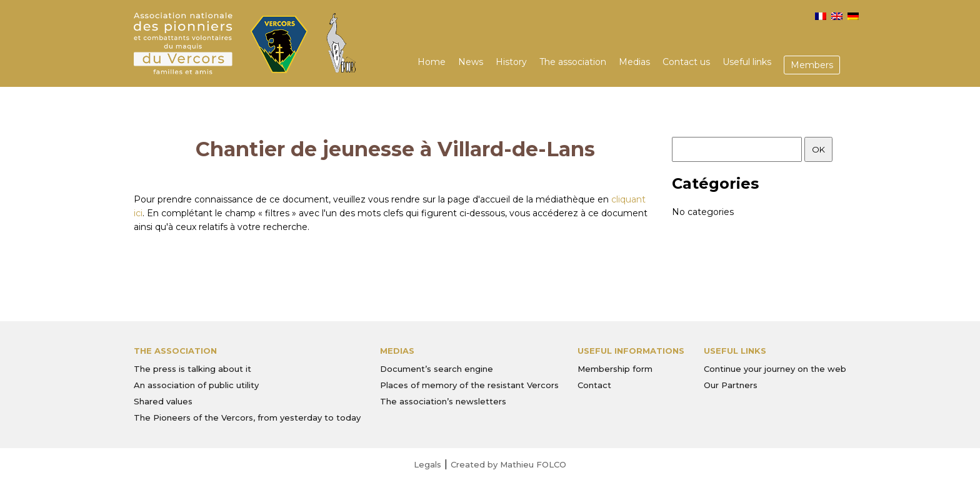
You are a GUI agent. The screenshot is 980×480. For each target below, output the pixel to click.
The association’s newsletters (443, 401)
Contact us (686, 62)
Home (432, 62)
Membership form (615, 369)
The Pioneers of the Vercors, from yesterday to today (247, 417)
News (471, 62)
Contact (594, 385)
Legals (427, 464)
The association (573, 62)
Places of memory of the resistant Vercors (469, 385)
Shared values (163, 401)
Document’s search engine (437, 369)
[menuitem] (821, 16)
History (511, 62)
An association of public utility (196, 385)
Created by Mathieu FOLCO (508, 464)
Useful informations (631, 351)
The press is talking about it (192, 369)
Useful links (747, 62)
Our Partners (731, 385)
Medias (634, 62)
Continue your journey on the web (775, 369)
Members (812, 65)
